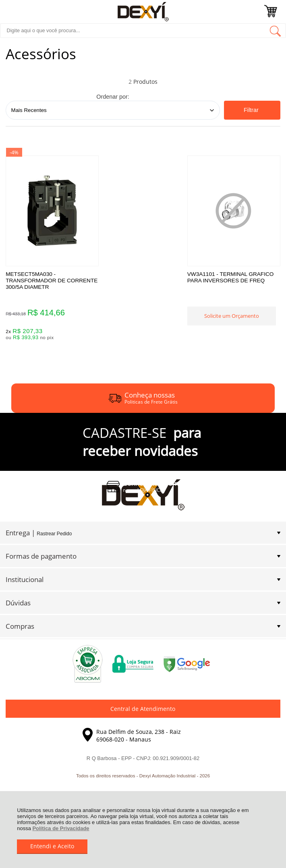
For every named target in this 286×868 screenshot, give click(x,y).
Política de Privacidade (61, 828)
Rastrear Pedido (54, 535)
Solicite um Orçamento (143, 321)
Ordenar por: (113, 97)
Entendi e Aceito (52, 846)
